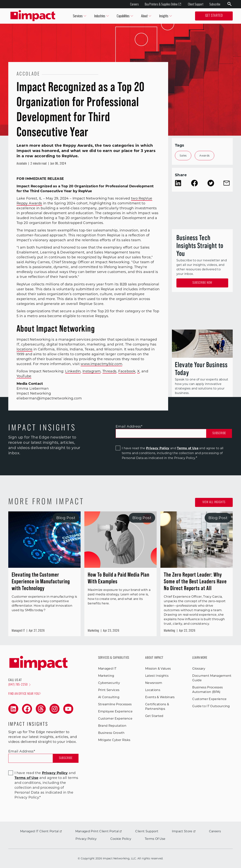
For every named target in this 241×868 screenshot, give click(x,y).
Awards (204, 156)
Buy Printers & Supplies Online (163, 4)
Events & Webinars (160, 697)
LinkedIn (73, 371)
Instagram (92, 371)
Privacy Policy (158, 448)
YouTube (24, 376)
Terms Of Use (155, 839)
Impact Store (184, 831)
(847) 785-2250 (19, 685)
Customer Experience (115, 719)
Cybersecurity (109, 683)
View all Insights (214, 502)
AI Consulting (109, 697)
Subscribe (215, 4)
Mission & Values (158, 669)
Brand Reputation (112, 726)
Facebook (127, 371)
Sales (183, 156)
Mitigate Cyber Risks (114, 740)
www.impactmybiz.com (101, 364)
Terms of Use (188, 448)
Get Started (214, 16)
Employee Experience (115, 711)
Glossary (199, 669)
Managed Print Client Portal (99, 831)
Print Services (109, 690)
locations (24, 349)
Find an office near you (25, 694)
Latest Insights (157, 676)
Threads (109, 371)
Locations (153, 690)
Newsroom (154, 683)
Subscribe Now (202, 283)
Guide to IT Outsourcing (211, 706)
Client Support (196, 4)
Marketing (106, 676)
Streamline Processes (115, 704)
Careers (134, 4)
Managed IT (107, 669)
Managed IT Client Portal (41, 831)
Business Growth (111, 733)
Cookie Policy (121, 839)
